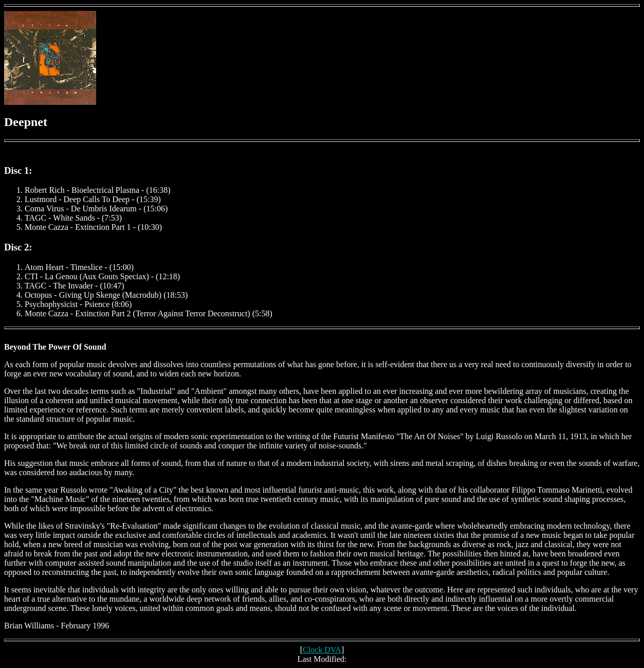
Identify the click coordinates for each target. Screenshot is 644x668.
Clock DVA (322, 650)
